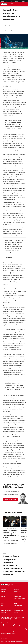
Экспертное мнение (5, 594)
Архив (15, 603)
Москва (2, 603)
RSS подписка (4, 638)
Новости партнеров (18, 594)
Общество (3, 592)
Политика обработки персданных (8, 633)
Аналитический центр (19, 601)
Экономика (3, 589)
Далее (4, 554)
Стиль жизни (25, 528)
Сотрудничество (18, 606)
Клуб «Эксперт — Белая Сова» (19, 618)
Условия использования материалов (9, 631)
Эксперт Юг (3, 613)
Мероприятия (6, 528)
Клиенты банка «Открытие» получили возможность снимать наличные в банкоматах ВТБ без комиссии (14, 565)
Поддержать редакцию (11, 500)
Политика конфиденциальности (8, 629)
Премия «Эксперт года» (19, 599)
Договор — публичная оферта (7, 636)
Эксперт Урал (4, 615)
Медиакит (16, 613)
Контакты (16, 608)
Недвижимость (17, 596)
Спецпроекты (17, 615)
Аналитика (3, 596)
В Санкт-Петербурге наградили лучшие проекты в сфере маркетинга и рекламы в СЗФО (11, 534)
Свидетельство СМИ (19, 610)
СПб (2, 606)
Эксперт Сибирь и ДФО (6, 610)
